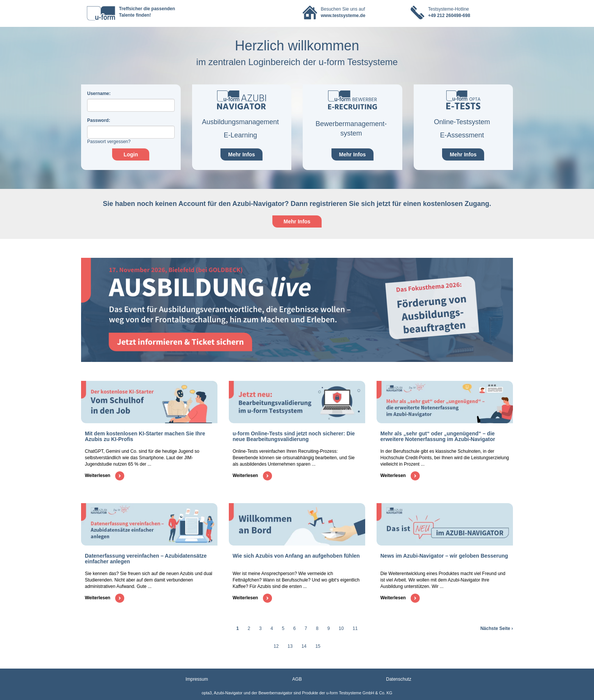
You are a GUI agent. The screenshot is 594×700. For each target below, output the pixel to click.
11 (355, 628)
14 (304, 646)
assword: (99, 120)
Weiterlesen (105, 476)
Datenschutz (399, 679)
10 (341, 628)
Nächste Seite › (497, 628)
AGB (297, 679)
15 (318, 646)
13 (290, 646)
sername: (99, 94)
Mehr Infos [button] (297, 221)
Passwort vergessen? (109, 142)
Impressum (197, 679)
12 (276, 646)
